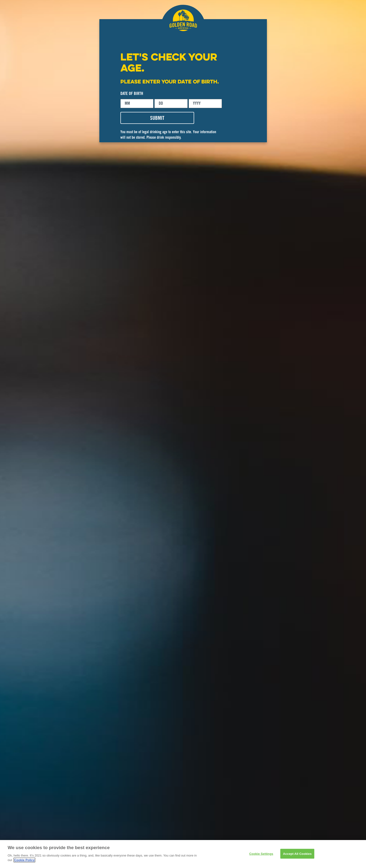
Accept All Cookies (297, 854)
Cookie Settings (261, 854)
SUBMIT (157, 119)
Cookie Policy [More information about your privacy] (24, 860)
